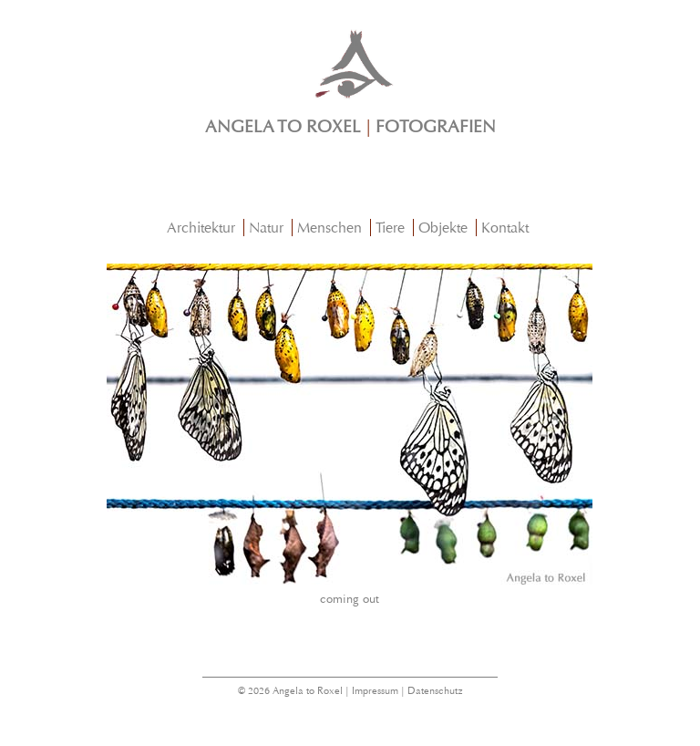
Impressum (375, 691)
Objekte (443, 228)
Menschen (329, 228)
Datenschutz (435, 691)
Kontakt (505, 228)
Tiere (390, 228)
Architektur (201, 228)
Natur (266, 228)
